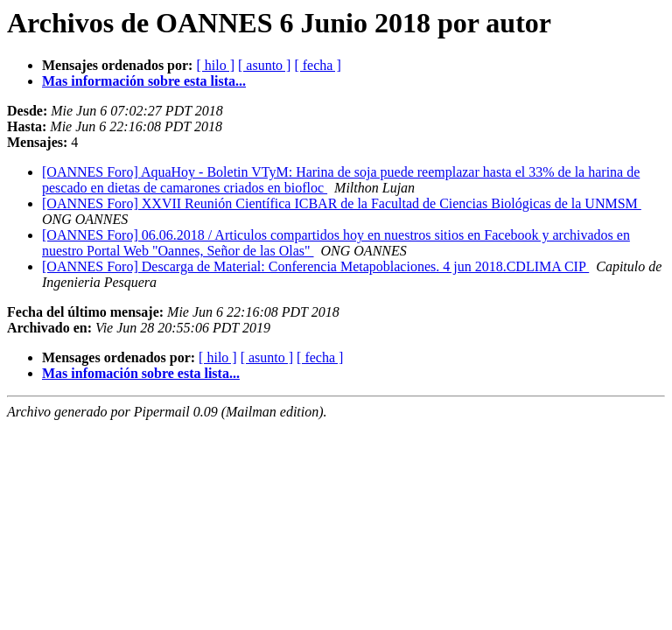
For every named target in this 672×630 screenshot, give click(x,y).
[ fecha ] (317, 65)
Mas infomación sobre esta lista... (141, 373)
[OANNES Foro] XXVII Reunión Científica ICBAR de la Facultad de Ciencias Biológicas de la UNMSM (342, 203)
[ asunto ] (264, 65)
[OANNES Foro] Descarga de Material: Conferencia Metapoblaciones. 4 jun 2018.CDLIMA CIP (315, 266)
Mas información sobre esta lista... (144, 81)
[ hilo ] (215, 65)
